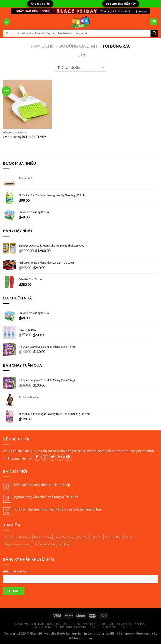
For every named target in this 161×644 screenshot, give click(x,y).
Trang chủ (42, 46)
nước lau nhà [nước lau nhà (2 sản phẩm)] (113, 537)
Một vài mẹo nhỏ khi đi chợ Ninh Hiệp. (42, 485)
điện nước (110, 627)
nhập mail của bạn (16, 571)
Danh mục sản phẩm (30, 624)
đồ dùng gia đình (78, 46)
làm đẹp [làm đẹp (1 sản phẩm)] (83, 537)
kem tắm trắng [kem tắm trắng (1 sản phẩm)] (65, 537)
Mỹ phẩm (89, 624)
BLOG (124, 627)
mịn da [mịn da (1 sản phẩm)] (97, 537)
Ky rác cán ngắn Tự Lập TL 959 (25, 137)
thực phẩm (106, 624)
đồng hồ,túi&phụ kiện (64, 624)
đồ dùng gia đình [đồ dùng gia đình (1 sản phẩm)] (45, 544)
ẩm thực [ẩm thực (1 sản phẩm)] (64, 544)
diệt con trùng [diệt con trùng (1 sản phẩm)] (43, 537)
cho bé (94, 627)
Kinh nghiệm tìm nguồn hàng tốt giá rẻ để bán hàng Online (58, 509)
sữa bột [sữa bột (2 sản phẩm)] (129, 537)
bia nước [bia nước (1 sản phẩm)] (10, 537)
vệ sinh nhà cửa (46, 627)
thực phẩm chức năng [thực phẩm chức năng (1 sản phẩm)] (18, 544)
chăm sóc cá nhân (131, 624)
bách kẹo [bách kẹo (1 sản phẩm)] (24, 537)
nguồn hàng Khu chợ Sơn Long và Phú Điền (46, 497)
